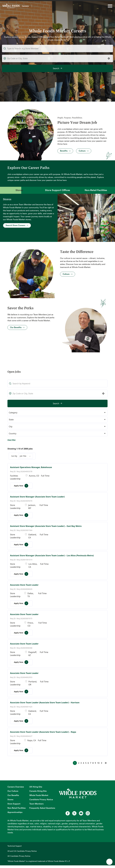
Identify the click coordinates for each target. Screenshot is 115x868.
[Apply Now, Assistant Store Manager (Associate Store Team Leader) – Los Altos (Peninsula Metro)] (21, 574)
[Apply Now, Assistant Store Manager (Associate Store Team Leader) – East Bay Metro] (21, 545)
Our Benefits (13, 795)
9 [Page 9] (95, 763)
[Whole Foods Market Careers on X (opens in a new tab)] (74, 813)
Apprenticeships (15, 812)
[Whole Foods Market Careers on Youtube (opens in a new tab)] (81, 813)
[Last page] (106, 763)
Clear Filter (12, 440)
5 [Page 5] (86, 763)
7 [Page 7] (91, 763)
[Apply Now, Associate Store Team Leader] (21, 603)
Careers (25, 6)
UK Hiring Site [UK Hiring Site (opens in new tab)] (36, 787)
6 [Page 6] (88, 763)
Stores (10, 800)
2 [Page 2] (79, 763)
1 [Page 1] (75, 763)
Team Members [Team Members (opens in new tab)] (36, 804)
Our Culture (13, 791)
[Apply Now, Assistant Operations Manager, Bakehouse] (21, 486)
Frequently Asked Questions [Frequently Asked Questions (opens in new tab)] (42, 808)
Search (56, 68)
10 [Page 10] (98, 763)
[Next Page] (102, 763)
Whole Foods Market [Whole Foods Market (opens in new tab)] (39, 795)
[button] (109, 58)
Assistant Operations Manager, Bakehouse (31, 467)
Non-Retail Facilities (17, 808)
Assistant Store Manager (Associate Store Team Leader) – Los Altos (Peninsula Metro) (52, 555)
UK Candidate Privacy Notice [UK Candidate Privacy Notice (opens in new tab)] (19, 856)
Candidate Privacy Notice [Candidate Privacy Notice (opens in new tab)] (41, 800)
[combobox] (57, 58)
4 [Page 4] (83, 763)
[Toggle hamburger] (110, 6)
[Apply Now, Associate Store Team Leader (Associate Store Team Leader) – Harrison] (21, 721)
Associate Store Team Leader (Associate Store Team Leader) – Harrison (45, 703)
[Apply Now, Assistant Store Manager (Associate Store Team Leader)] (21, 515)
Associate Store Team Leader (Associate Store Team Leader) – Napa (43, 732)
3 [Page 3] (81, 763)
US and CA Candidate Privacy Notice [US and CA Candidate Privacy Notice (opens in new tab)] (22, 851)
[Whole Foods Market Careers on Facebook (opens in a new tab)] (68, 813)
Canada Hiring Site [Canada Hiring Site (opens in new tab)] (38, 791)
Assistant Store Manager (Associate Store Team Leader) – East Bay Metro (46, 526)
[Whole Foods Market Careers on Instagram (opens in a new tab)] (88, 813)
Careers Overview (16, 787)
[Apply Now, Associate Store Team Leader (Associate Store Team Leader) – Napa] (21, 750)
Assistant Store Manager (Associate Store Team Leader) (37, 497)
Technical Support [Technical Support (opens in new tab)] (15, 846)
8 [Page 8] (93, 763)
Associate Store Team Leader (24, 585)
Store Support (14, 804)
